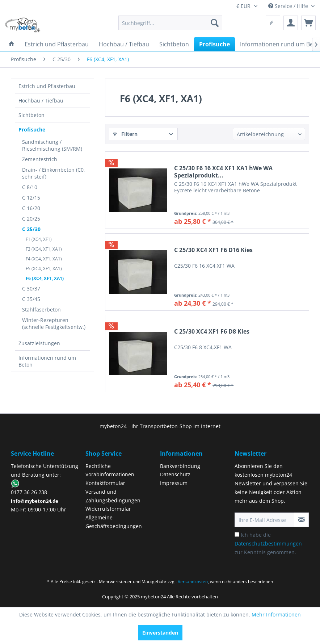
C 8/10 (30, 187)
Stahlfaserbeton (41, 310)
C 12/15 (31, 198)
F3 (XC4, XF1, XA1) (44, 249)
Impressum (174, 483)
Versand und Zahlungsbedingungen (113, 496)
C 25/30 (31, 229)
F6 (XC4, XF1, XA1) (45, 278)
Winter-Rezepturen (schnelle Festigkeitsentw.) (54, 323)
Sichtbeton (31, 115)
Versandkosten (193, 582)
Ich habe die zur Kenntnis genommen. (268, 543)
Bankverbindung (180, 466)
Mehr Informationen (276, 614)
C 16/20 (31, 208)
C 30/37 (31, 288)
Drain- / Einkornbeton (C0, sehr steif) (54, 173)
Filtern (125, 134)
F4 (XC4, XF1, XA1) (44, 259)
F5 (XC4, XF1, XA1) (44, 269)
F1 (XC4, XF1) (39, 239)
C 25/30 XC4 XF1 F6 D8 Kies (212, 332)
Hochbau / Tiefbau (41, 101)
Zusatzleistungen (39, 343)
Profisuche (32, 129)
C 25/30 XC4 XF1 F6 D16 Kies (213, 250)
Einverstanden (160, 633)
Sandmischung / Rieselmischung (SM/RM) (52, 145)
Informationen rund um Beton (47, 361)
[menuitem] (170, 23)
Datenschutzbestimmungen (268, 543)
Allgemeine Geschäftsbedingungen (114, 522)
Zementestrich (40, 159)
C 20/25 (31, 219)
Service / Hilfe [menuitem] (289, 6)
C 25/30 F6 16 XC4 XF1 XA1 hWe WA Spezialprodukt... (223, 172)
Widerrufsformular (108, 509)
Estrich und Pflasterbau (47, 86)
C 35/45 (31, 299)
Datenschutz (175, 474)
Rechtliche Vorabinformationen (110, 470)
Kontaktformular (105, 483)
